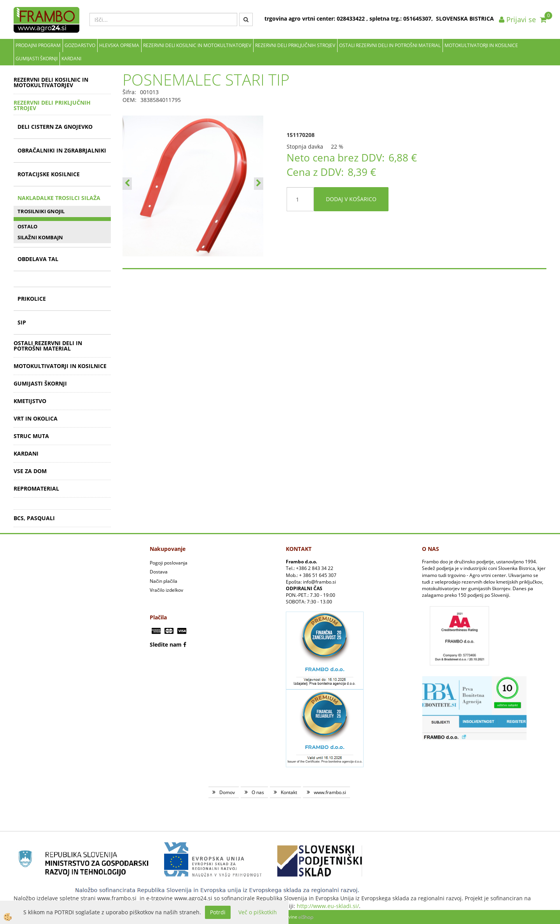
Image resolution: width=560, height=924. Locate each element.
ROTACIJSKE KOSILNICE (49, 174)
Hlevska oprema (119, 45)
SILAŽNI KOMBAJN (40, 237)
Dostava (159, 572)
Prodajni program (38, 45)
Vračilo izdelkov (166, 590)
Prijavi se (517, 19)
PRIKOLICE (32, 299)
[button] (259, 184)
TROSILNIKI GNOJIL (41, 211)
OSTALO (27, 226)
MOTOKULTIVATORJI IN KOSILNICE (481, 45)
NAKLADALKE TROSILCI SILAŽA (59, 198)
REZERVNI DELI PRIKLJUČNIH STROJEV (295, 45)
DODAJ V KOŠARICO (351, 199)
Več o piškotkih (258, 912)
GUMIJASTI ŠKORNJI (37, 59)
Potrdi (218, 912)
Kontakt (289, 792)
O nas (258, 792)
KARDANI (71, 59)
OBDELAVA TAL (38, 259)
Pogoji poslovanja (169, 563)
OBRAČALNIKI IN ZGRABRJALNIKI (62, 150)
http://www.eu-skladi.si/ (328, 906)
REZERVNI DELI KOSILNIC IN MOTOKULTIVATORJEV (197, 45)
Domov (227, 792)
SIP (22, 322)
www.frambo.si (330, 792)
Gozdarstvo (80, 45)
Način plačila (164, 581)
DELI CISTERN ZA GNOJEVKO (55, 127)
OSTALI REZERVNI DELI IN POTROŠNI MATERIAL (390, 45)
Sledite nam (166, 644)
